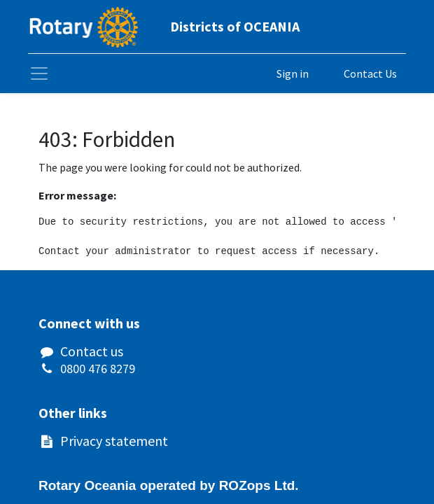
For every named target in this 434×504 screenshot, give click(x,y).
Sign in (293, 73)
